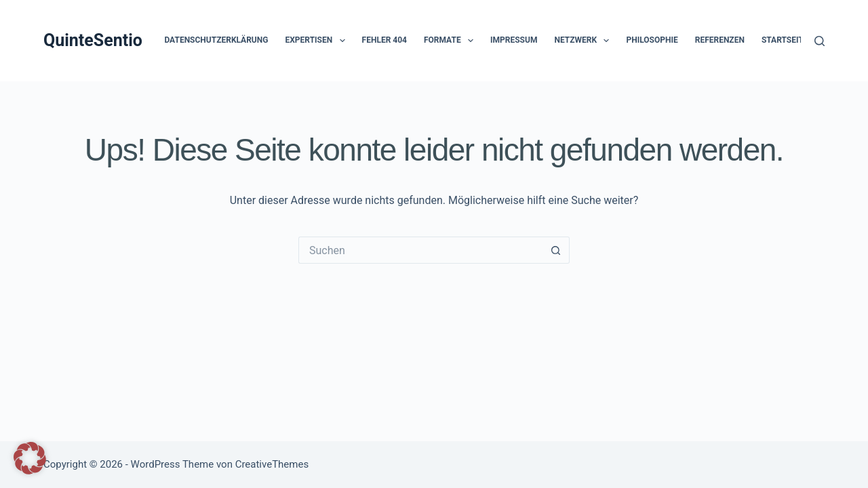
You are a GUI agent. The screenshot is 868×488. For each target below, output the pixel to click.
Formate (451, 41)
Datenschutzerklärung (216, 40)
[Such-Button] (556, 250)
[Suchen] (820, 41)
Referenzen (720, 40)
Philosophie (652, 40)
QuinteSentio (93, 40)
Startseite (785, 40)
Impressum (514, 40)
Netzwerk (584, 41)
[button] (342, 41)
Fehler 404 (384, 40)
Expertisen (317, 41)
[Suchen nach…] (420, 250)
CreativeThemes (272, 464)
